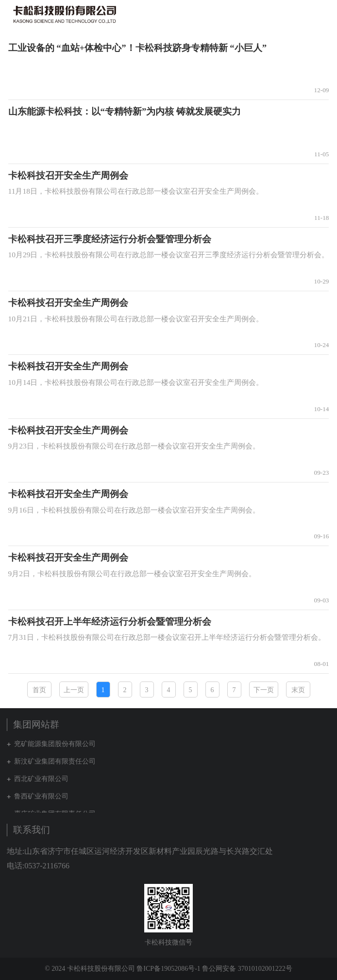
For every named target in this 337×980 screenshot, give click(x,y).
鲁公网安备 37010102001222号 (247, 969)
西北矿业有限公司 (41, 779)
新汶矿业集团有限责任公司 (55, 761)
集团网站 (305, 14)
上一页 (74, 690)
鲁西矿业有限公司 (41, 796)
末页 (298, 690)
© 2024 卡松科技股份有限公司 (90, 969)
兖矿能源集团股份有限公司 (55, 744)
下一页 (264, 690)
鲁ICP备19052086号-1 (168, 969)
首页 (39, 690)
